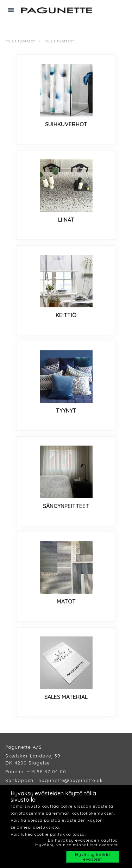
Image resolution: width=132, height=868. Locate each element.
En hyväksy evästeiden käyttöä (83, 840)
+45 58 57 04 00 (46, 772)
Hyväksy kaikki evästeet (93, 857)
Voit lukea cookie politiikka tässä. (48, 834)
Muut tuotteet (20, 41)
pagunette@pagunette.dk (71, 780)
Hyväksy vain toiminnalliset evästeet (77, 845)
